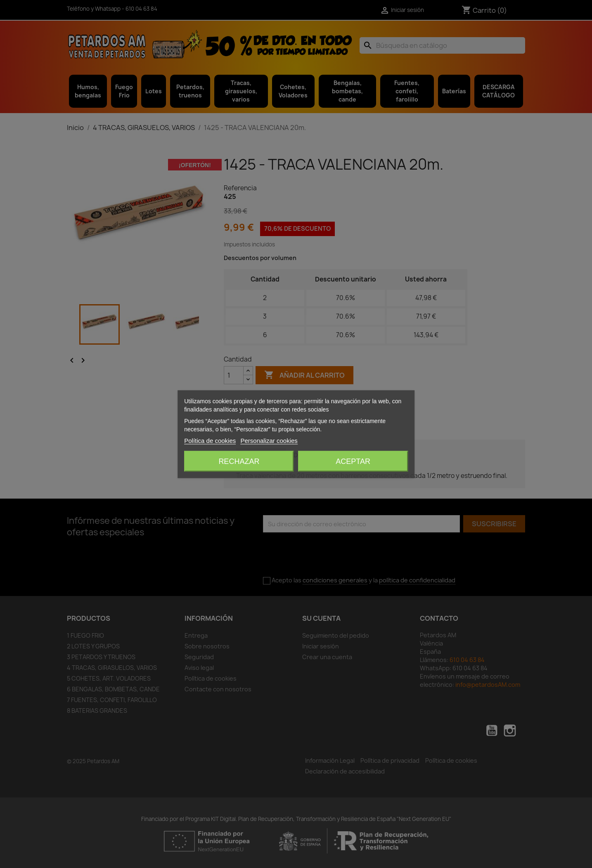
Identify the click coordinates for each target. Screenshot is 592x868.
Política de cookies (210, 440)
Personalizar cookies (269, 440)
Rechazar (239, 461)
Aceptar (353, 461)
